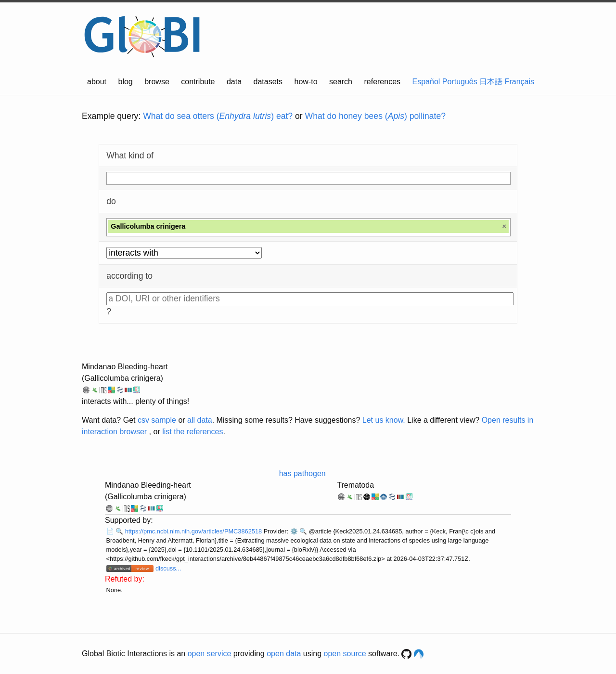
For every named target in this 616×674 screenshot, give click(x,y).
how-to (306, 82)
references (382, 82)
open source (345, 654)
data (234, 82)
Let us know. (384, 420)
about (97, 82)
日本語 (491, 82)
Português (460, 82)
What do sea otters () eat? (218, 116)
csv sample (157, 420)
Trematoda (355, 485)
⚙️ (294, 531)
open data (284, 654)
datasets (268, 82)
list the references (192, 432)
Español (426, 82)
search (341, 82)
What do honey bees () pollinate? (375, 116)
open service (210, 654)
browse (157, 82)
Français (520, 82)
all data (200, 420)
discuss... (168, 568)
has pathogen (302, 473)
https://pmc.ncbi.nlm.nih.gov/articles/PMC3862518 (194, 531)
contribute (198, 82)
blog (126, 82)
